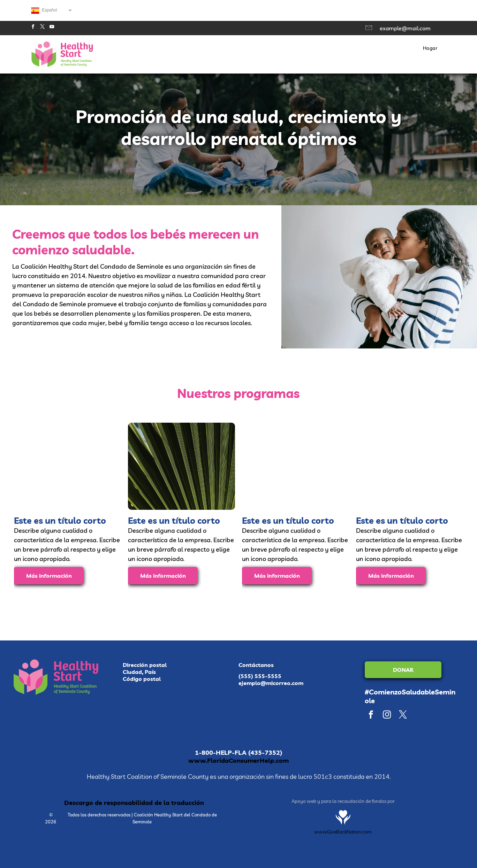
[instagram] (387, 715)
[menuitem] (430, 48)
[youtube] (52, 28)
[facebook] (33, 28)
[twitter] (42, 28)
